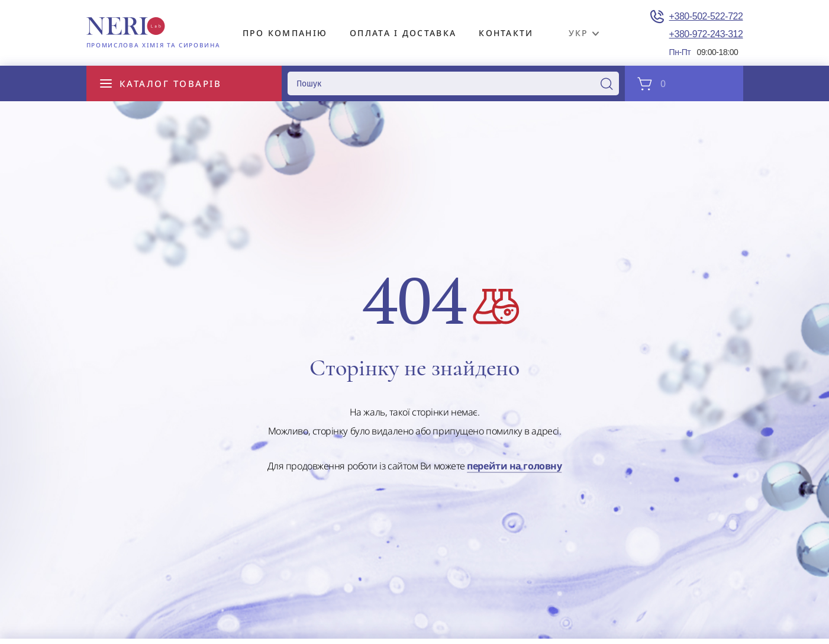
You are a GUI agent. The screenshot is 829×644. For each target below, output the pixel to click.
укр (578, 33)
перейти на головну (514, 466)
